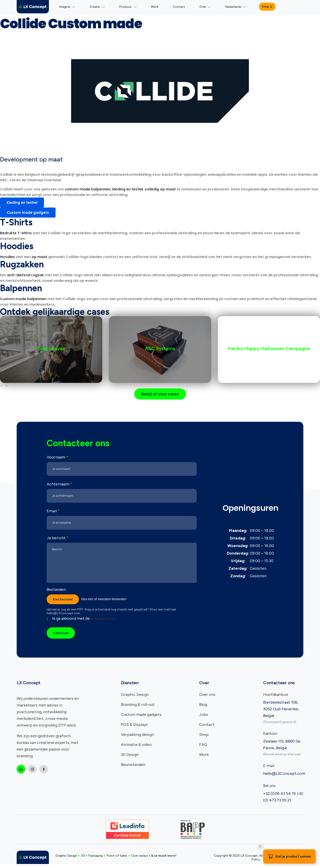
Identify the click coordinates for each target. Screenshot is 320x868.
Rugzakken (22, 264)
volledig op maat (160, 189)
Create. (97, 7)
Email (53, 511)
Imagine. (67, 7)
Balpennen (21, 288)
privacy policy (103, 619)
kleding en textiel (128, 189)
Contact (179, 7)
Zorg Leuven (51, 348)
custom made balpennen (88, 189)
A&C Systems (160, 348)
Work (155, 7)
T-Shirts (16, 222)
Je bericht (58, 538)
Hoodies (17, 246)
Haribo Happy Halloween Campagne (269, 348)
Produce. (128, 7)
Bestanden (56, 590)
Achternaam (59, 484)
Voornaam (57, 458)
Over (205, 7)
